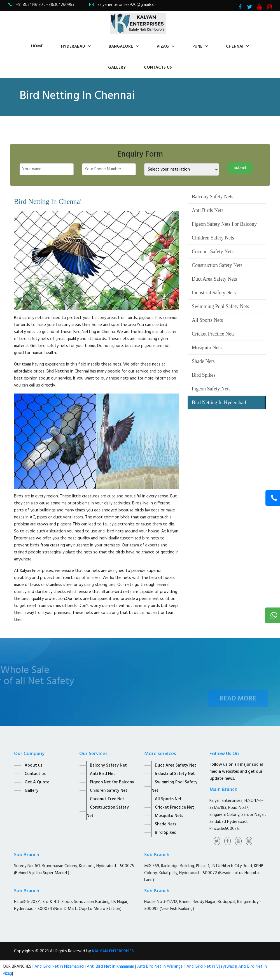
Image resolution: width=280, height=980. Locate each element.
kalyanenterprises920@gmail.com (128, 5)
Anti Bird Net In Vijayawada (211, 967)
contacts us (158, 67)
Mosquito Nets (207, 348)
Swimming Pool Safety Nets (221, 306)
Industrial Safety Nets (214, 293)
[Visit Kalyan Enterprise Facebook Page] (240, 8)
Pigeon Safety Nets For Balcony (224, 224)
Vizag (163, 46)
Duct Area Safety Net (176, 765)
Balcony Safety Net (108, 765)
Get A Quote (37, 782)
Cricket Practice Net (174, 807)
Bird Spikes (204, 375)
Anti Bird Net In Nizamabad (60, 967)
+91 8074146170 (30, 5)
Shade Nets (203, 361)
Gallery (117, 67)
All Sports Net (168, 799)
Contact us (35, 774)
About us (33, 765)
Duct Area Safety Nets (214, 279)
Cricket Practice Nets (213, 334)
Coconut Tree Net (107, 799)
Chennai (235, 46)
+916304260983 (60, 5)
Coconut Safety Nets (213, 252)
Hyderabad (73, 46)
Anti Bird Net (102, 774)
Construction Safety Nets (217, 265)
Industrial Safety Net (175, 774)
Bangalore (121, 46)
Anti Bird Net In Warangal (160, 967)
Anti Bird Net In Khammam (111, 967)
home (37, 46)
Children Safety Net (109, 791)
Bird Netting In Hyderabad (219, 402)
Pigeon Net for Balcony (112, 782)
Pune (197, 46)
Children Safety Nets (213, 238)
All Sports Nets (207, 320)
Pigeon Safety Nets (211, 389)
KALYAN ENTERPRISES (113, 951)
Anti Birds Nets (208, 210)
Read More (238, 705)
